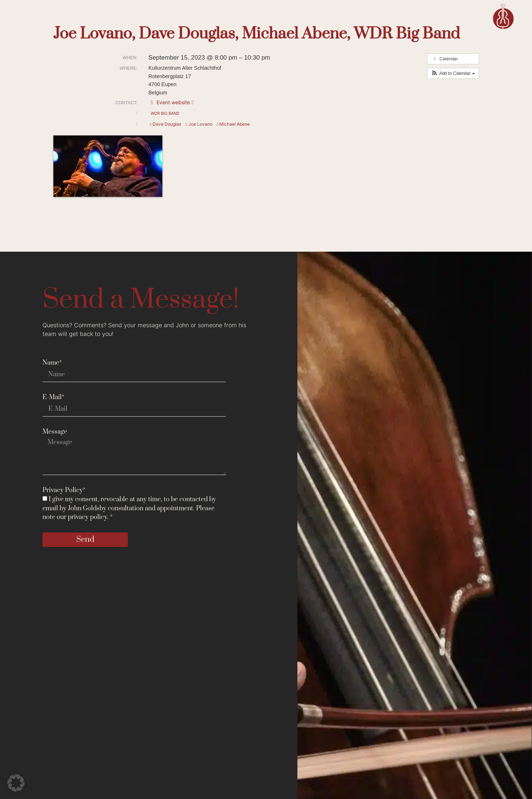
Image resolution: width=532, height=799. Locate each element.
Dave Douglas (166, 124)
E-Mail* (53, 397)
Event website (171, 102)
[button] (453, 73)
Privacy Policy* (64, 490)
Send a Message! (141, 300)
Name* (52, 363)
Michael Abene (233, 124)
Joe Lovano (199, 124)
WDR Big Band (165, 113)
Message (55, 432)
